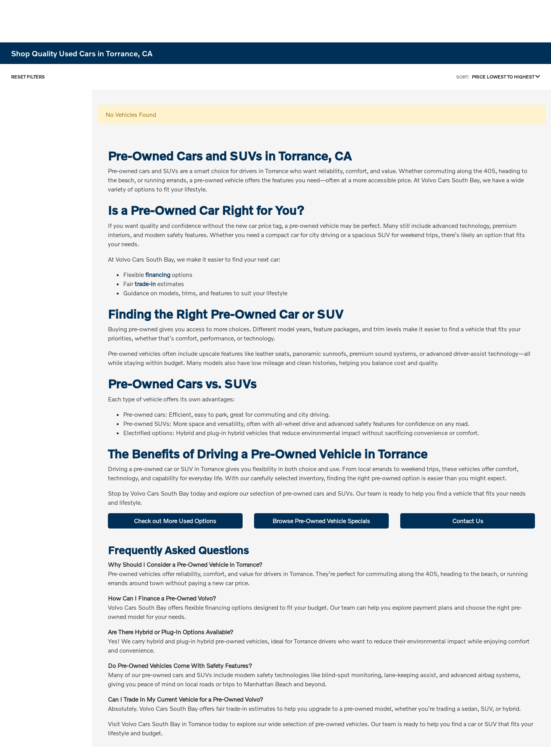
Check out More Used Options (175, 521)
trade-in (145, 284)
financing (158, 274)
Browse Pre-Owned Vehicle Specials (321, 521)
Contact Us (468, 521)
